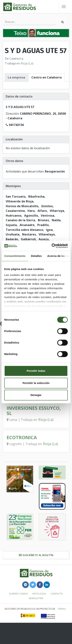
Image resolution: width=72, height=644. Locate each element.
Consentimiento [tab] (15, 256)
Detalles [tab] (36, 256)
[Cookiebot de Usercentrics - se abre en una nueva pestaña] (52, 246)
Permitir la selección (36, 383)
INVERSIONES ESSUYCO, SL (34, 411)
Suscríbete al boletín (36, 555)
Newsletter (36, 598)
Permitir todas (36, 371)
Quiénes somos (19, 594)
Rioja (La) (27, 63)
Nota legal (39, 594)
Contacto (57, 594)
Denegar (36, 395)
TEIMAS (62, 609)
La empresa (16, 77)
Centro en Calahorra (47, 77)
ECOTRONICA (22, 437)
